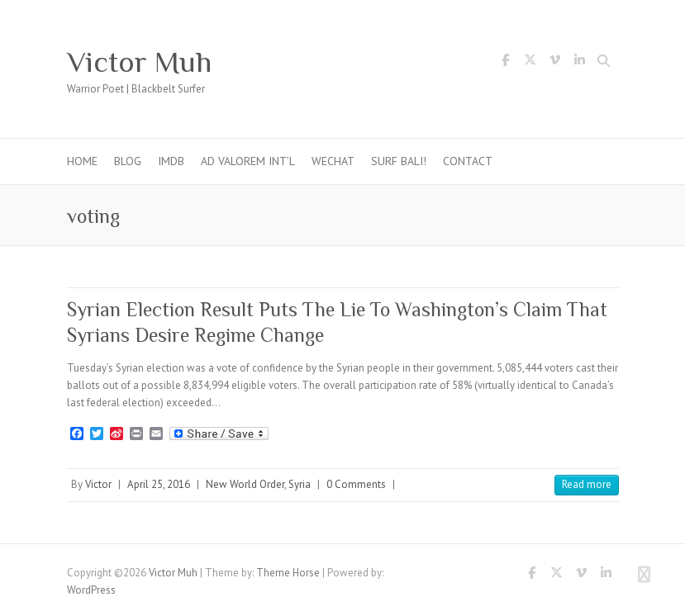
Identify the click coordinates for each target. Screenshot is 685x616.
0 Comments (356, 484)
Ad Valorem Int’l (248, 161)
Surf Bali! (399, 161)
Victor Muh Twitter (530, 63)
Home (82, 161)
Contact (468, 161)
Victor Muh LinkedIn (580, 63)
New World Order (245, 484)
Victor (98, 484)
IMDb (171, 161)
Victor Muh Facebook (506, 63)
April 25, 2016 (159, 484)
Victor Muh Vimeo (555, 63)
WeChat (333, 161)
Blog (128, 161)
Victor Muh (139, 62)
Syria (300, 484)
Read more (587, 484)
